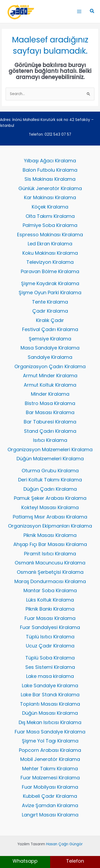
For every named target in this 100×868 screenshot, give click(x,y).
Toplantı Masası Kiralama (50, 704)
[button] (92, 11)
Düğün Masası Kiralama (50, 713)
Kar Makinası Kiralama (50, 197)
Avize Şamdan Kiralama (50, 805)
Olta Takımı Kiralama (50, 216)
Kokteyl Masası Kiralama (50, 507)
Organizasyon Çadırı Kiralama (50, 366)
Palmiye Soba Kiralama (50, 225)
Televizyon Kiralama (50, 262)
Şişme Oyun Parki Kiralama (50, 292)
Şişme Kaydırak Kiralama (50, 283)
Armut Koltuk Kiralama (50, 385)
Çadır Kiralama (50, 311)
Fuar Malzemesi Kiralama (50, 778)
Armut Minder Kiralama (50, 376)
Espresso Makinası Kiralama (50, 235)
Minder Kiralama (50, 394)
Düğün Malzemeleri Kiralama (50, 459)
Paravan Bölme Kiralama (50, 271)
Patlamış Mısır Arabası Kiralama (50, 517)
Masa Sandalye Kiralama (50, 348)
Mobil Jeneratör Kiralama (50, 759)
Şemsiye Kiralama (50, 339)
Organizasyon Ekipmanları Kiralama (50, 526)
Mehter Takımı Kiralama (50, 769)
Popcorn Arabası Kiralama (50, 750)
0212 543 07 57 (58, 134)
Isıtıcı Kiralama (50, 440)
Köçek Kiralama (50, 207)
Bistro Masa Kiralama (50, 403)
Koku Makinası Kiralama (50, 253)
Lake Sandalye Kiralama (50, 686)
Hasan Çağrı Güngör (64, 844)
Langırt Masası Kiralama (50, 815)
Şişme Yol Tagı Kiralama (50, 741)
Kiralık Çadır (50, 320)
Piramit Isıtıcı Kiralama (50, 554)
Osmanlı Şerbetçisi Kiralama (50, 572)
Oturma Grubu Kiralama (50, 471)
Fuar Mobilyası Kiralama (50, 787)
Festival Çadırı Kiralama (50, 329)
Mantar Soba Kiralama (50, 590)
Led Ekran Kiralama (50, 244)
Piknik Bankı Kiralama (50, 609)
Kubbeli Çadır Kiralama (50, 796)
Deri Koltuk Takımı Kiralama (50, 480)
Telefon (75, 861)
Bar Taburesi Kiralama (50, 422)
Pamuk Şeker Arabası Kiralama (50, 498)
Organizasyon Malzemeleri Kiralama (50, 449)
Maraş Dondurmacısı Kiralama (50, 581)
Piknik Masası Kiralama (50, 535)
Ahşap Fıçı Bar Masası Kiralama (50, 544)
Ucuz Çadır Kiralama (50, 646)
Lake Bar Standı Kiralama (50, 695)
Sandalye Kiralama (50, 357)
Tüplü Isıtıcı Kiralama (50, 637)
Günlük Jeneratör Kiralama (50, 188)
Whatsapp (25, 861)
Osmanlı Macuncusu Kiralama (50, 563)
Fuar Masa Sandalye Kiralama (50, 732)
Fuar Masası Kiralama (50, 618)
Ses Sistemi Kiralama (50, 667)
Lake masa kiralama (50, 676)
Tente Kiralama (50, 302)
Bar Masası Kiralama (50, 412)
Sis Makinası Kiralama (50, 179)
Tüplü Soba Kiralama (50, 658)
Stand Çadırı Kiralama (50, 431)
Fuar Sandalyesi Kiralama (50, 627)
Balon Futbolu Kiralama (50, 170)
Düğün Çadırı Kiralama (50, 489)
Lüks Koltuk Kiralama (50, 600)
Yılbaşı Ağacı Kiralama (50, 161)
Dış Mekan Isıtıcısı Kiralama (50, 722)
